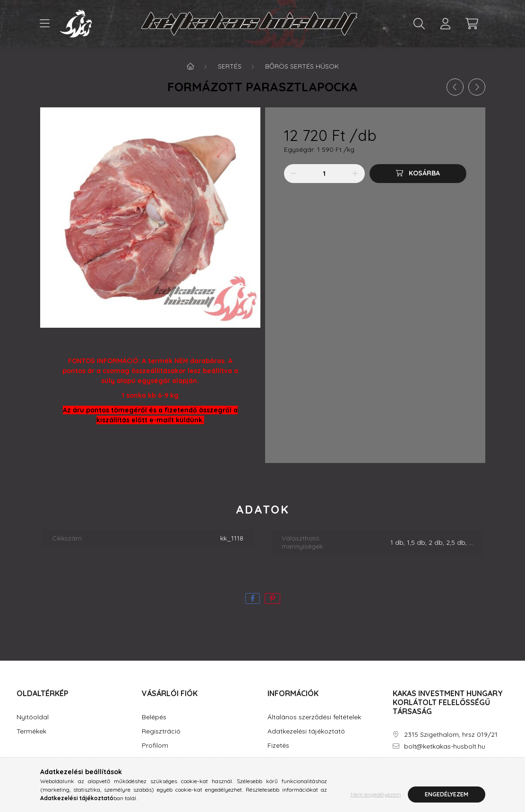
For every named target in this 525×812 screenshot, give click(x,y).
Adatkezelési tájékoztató (306, 731)
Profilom (155, 746)
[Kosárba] (418, 174)
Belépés (154, 717)
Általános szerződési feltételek (314, 717)
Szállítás (280, 760)
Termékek (31, 731)
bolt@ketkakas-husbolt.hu (445, 747)
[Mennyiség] (324, 174)
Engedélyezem (447, 799)
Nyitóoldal (33, 717)
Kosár (151, 760)
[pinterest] (272, 598)
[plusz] (355, 174)
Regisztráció (161, 731)
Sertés (230, 66)
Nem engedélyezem (376, 799)
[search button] (419, 24)
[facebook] (253, 598)
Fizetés (278, 746)
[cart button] (472, 24)
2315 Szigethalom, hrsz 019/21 (451, 735)
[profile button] (446, 24)
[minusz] (293, 174)
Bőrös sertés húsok (302, 66)
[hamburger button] (45, 24)
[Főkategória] (190, 66)
